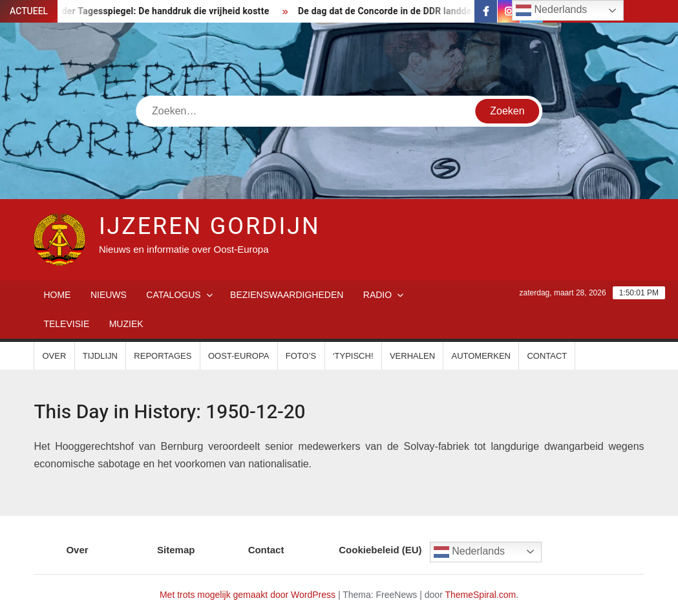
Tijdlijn (100, 356)
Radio (377, 295)
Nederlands (469, 552)
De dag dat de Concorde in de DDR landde (391, 11)
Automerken (481, 356)
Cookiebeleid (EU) (380, 550)
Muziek (126, 324)
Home (57, 295)
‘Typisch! (353, 356)
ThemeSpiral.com (480, 595)
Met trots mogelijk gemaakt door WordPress (248, 595)
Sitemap (176, 550)
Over (54, 356)
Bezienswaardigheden (287, 295)
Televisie (66, 324)
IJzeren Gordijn (210, 227)
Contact (547, 356)
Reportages (163, 356)
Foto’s (301, 356)
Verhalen (412, 356)
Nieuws (109, 295)
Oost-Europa (238, 356)
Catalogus (173, 295)
